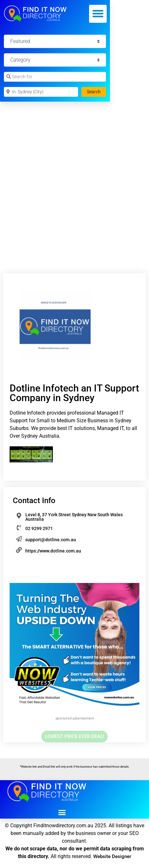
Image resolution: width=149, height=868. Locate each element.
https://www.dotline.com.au (53, 551)
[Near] (41, 92)
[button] (98, 14)
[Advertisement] (74, 179)
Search (96, 91)
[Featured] (55, 41)
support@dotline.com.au (51, 540)
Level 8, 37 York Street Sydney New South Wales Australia (74, 517)
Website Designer (112, 856)
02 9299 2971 (39, 528)
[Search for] (55, 77)
